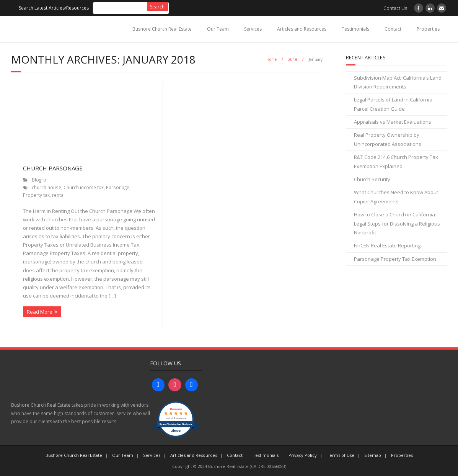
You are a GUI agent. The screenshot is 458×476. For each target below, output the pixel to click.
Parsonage (118, 187)
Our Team (218, 29)
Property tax (36, 195)
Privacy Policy (303, 455)
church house (46, 187)
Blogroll (40, 180)
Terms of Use (341, 455)
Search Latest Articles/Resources (54, 8)
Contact (393, 29)
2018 (293, 59)
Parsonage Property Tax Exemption (395, 259)
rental (58, 195)
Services (253, 29)
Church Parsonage (53, 168)
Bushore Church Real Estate (162, 29)
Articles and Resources (302, 29)
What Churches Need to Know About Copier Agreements (396, 197)
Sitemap (373, 455)
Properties (428, 29)
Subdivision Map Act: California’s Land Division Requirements (398, 82)
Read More (40, 312)
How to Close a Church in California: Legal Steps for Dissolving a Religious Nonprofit (397, 223)
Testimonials (355, 29)
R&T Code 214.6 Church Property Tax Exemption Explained (396, 161)
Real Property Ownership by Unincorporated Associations (388, 139)
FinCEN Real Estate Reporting (387, 245)
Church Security (372, 179)
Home (271, 59)
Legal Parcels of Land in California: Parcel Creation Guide (394, 104)
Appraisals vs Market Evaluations (393, 122)
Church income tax (84, 187)
